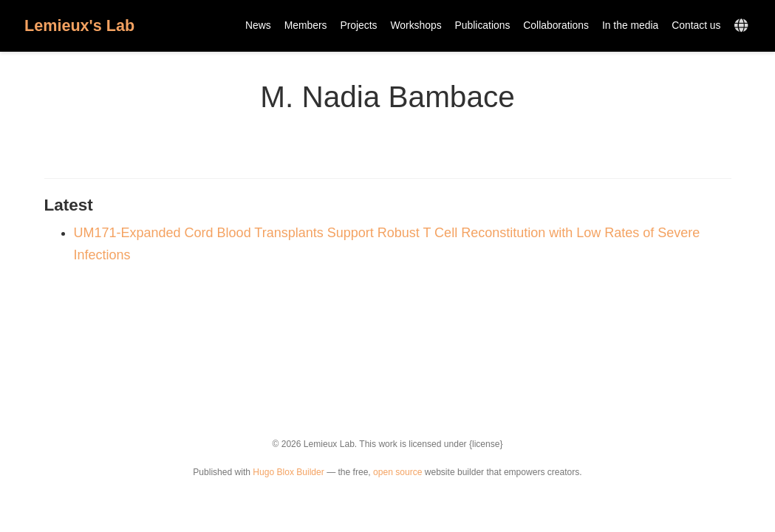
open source (397, 472)
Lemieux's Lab (79, 25)
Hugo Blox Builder (288, 472)
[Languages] (743, 26)
